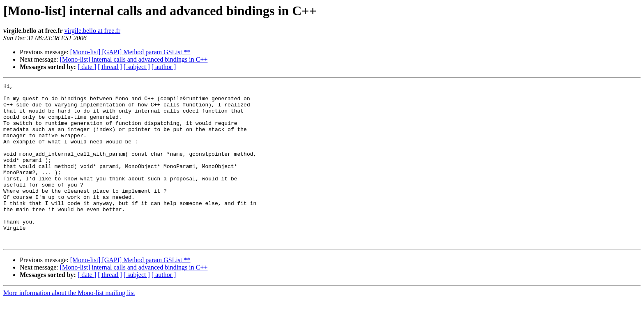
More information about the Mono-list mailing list (69, 325)
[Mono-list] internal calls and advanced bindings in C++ (134, 59)
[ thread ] (110, 67)
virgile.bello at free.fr (93, 31)
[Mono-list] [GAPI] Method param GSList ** (130, 52)
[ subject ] (137, 67)
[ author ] (164, 67)
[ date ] (87, 67)
